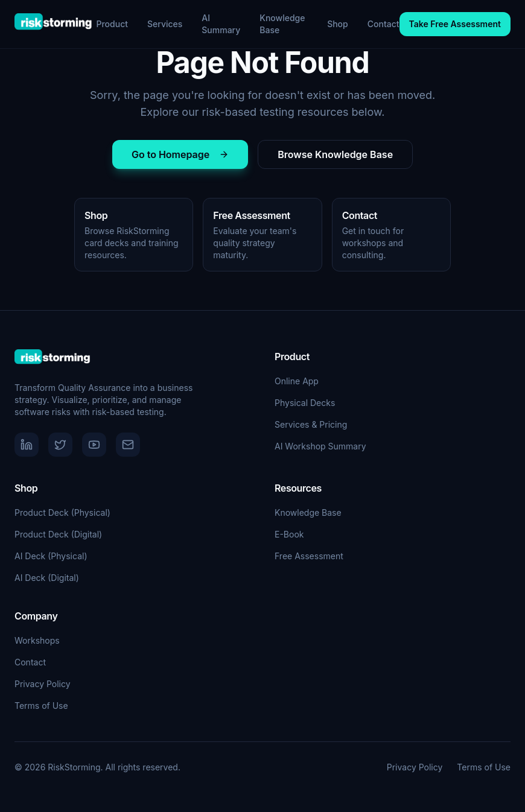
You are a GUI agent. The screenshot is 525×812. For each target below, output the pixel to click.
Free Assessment (309, 556)
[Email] (128, 445)
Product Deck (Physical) (62, 512)
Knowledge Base (282, 24)
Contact (383, 24)
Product (112, 24)
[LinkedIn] (27, 445)
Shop (338, 24)
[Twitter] (60, 445)
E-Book (289, 534)
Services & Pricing (311, 424)
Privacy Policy (43, 684)
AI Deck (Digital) (47, 578)
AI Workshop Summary (320, 446)
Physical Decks (305, 403)
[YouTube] (94, 445)
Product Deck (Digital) (58, 534)
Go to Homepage (180, 154)
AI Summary (221, 24)
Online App (297, 381)
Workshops (37, 640)
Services (165, 24)
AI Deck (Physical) (51, 556)
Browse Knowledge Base (335, 154)
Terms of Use (41, 706)
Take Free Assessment (455, 24)
